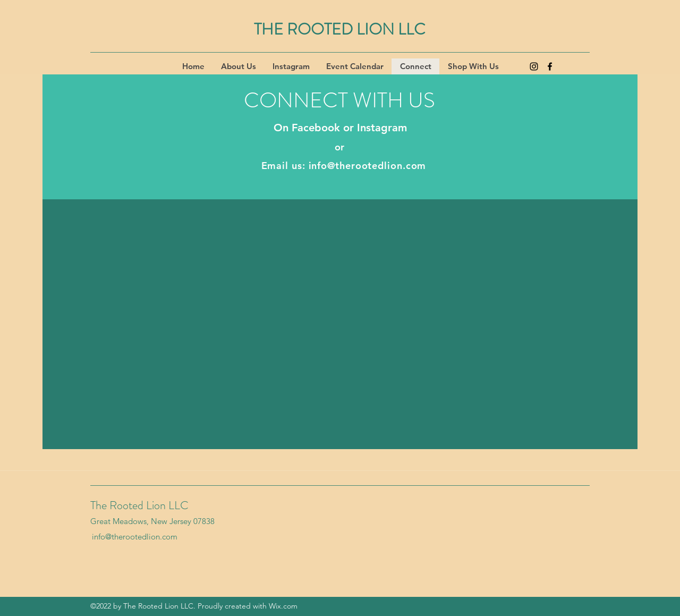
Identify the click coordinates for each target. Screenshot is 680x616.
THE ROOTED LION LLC (340, 29)
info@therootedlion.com (368, 166)
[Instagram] (534, 66)
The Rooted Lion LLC (139, 505)
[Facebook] (550, 66)
